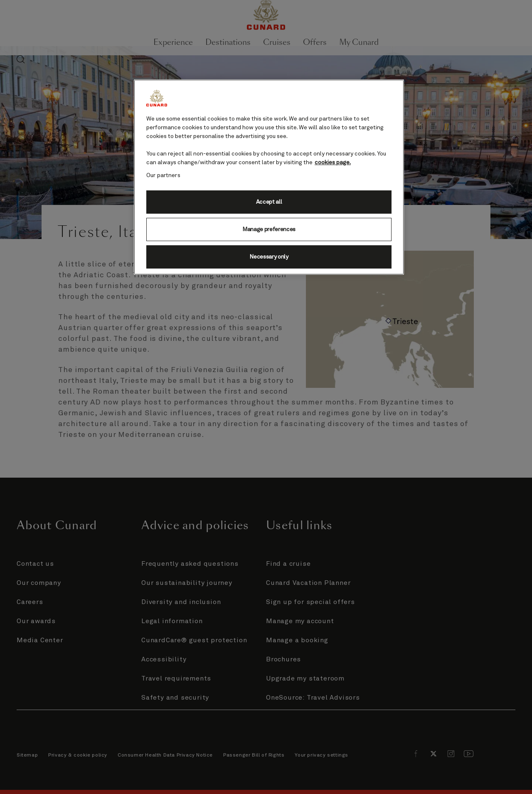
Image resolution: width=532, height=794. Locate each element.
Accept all (269, 202)
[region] (269, 177)
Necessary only (269, 257)
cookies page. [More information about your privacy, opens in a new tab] (333, 163)
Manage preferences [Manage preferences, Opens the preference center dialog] (269, 229)
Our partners (163, 175)
